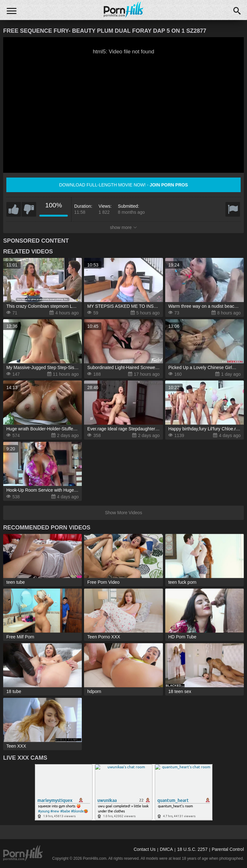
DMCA (166, 849)
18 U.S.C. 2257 (192, 849)
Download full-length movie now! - (123, 185)
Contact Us (144, 849)
